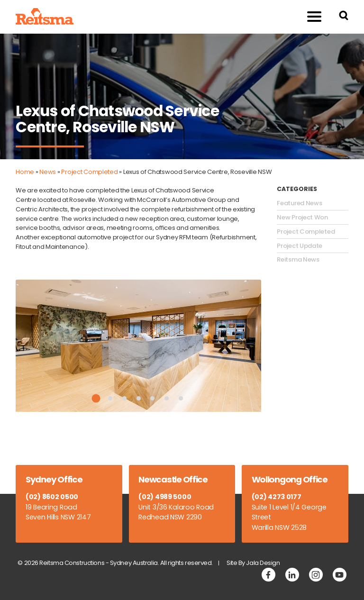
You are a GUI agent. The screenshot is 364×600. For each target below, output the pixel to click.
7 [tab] (181, 398)
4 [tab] (139, 398)
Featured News (299, 203)
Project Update (300, 246)
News (48, 172)
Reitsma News (298, 260)
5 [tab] (152, 398)
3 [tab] (124, 398)
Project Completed (89, 172)
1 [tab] (96, 399)
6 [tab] (167, 398)
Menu (309, 16)
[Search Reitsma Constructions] (344, 17)
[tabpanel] (138, 346)
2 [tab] (110, 398)
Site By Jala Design (253, 563)
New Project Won (302, 218)
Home (25, 172)
